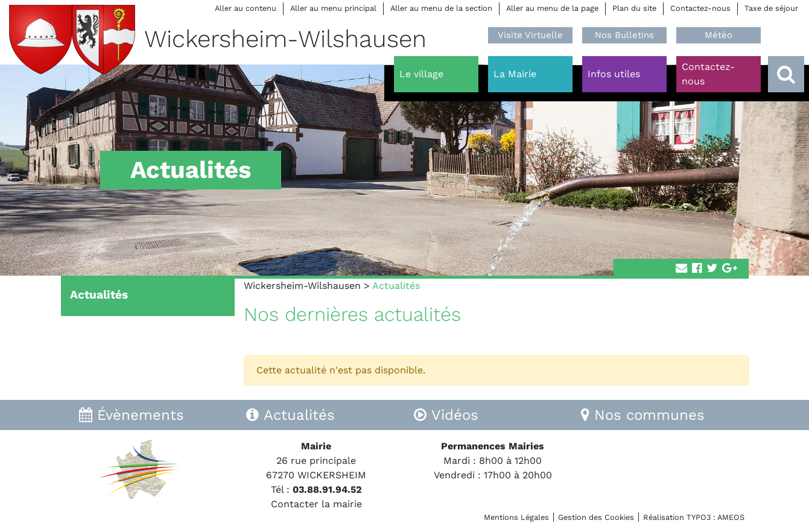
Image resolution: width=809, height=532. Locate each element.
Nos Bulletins (624, 35)
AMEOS (731, 517)
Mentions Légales (516, 517)
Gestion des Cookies (596, 517)
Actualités (99, 295)
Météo (719, 35)
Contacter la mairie (316, 504)
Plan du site (634, 8)
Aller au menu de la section (441, 8)
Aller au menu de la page (552, 8)
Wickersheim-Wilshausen (302, 286)
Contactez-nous (700, 8)
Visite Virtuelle (530, 35)
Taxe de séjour (771, 8)
